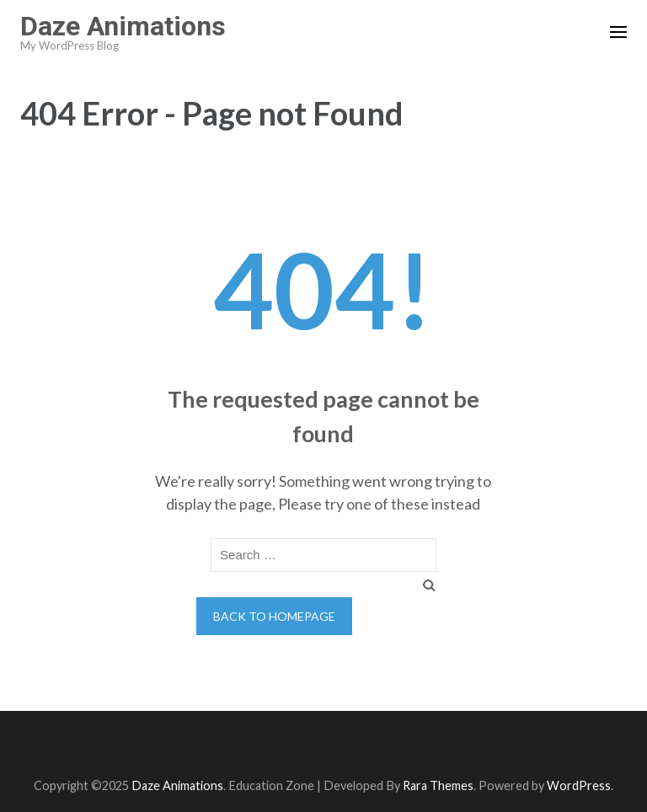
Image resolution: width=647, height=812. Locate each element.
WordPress (579, 785)
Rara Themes (438, 785)
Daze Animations (123, 26)
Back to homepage (274, 616)
